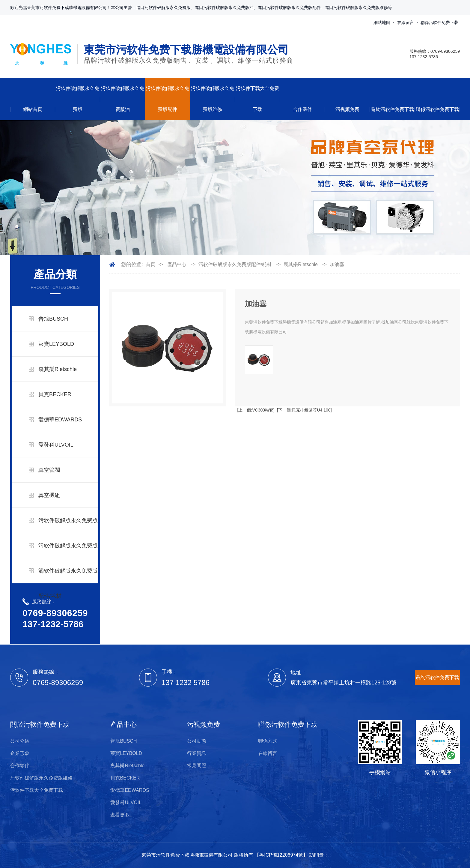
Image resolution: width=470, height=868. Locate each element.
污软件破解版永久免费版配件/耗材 (68, 583)
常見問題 (197, 766)
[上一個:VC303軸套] (256, 410)
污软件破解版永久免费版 (78, 99)
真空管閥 (49, 470)
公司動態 (197, 741)
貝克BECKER (55, 394)
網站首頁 (33, 109)
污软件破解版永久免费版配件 (168, 99)
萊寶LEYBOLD (56, 344)
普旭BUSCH (53, 319)
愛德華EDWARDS (60, 420)
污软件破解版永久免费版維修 (213, 99)
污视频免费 (347, 109)
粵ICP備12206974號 (281, 855)
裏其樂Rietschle (58, 369)
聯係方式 (268, 741)
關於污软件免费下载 (392, 109)
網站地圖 (382, 22)
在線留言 (406, 22)
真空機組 (49, 495)
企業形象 (20, 753)
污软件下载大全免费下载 (257, 99)
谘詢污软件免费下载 (437, 677)
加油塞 (337, 264)
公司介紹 (20, 741)
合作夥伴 (302, 109)
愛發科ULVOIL (56, 445)
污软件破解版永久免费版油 (123, 99)
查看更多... (122, 815)
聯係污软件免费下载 (439, 22)
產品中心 (177, 264)
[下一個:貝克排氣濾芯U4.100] (304, 410)
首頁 (150, 264)
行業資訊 (197, 753)
